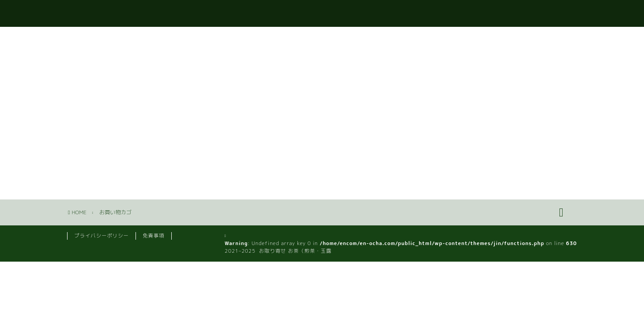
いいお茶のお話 (504, 14)
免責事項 (154, 236)
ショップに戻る (101, 144)
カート (560, 14)
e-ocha (83, 13)
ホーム (386, 14)
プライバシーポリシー (102, 236)
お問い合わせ (438, 14)
